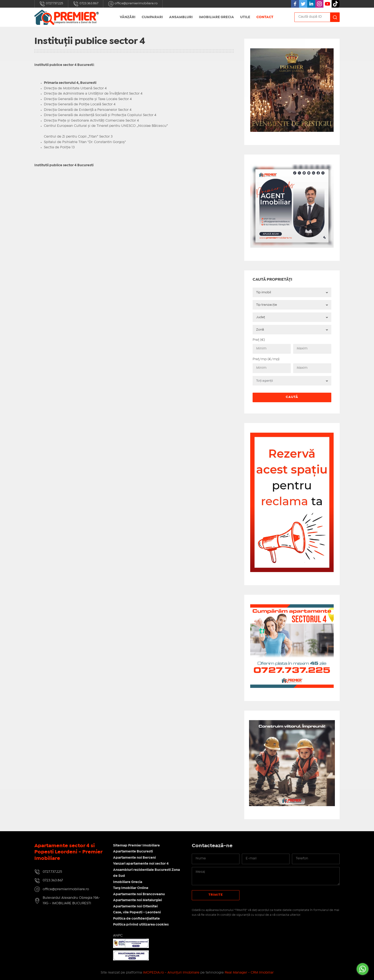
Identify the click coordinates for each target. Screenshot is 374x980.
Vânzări (128, 17)
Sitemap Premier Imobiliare (136, 846)
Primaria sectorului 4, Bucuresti (70, 83)
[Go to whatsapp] (363, 969)
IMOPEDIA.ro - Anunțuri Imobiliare (171, 973)
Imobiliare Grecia (216, 17)
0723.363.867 (86, 4)
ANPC (118, 936)
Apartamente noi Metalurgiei (138, 900)
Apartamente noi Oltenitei (135, 906)
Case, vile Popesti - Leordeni (137, 912)
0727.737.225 (51, 4)
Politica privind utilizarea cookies (141, 925)
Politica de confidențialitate (136, 919)
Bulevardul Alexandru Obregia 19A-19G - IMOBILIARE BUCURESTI (71, 901)
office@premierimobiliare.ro (133, 4)
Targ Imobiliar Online (131, 888)
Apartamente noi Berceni (134, 858)
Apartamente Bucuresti (133, 851)
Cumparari (152, 17)
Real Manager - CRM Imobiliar (249, 973)
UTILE (245, 17)
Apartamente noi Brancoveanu (139, 894)
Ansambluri (181, 17)
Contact (265, 17)
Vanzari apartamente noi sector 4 (141, 864)
